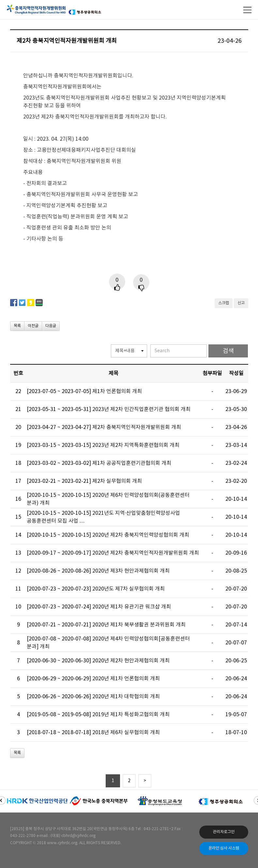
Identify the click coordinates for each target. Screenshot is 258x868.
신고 (241, 303)
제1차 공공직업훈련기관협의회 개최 (132, 463)
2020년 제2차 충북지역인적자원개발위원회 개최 (146, 553)
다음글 (51, 326)
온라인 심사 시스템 (224, 848)
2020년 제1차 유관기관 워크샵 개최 (132, 607)
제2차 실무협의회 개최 (117, 481)
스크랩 (224, 303)
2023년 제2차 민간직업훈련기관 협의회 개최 (141, 409)
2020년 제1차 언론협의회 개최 (126, 679)
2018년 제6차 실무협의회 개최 (126, 733)
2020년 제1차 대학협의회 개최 (126, 697)
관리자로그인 (224, 832)
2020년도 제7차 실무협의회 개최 (129, 589)
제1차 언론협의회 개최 (117, 391)
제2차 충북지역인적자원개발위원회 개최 (137, 427)
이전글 (33, 326)
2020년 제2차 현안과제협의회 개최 (131, 661)
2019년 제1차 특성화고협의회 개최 (131, 715)
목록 (17, 326)
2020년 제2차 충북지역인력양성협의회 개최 (141, 535)
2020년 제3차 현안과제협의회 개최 (131, 571)
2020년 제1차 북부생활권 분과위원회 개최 (139, 625)
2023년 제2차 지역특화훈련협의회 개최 (136, 445)
